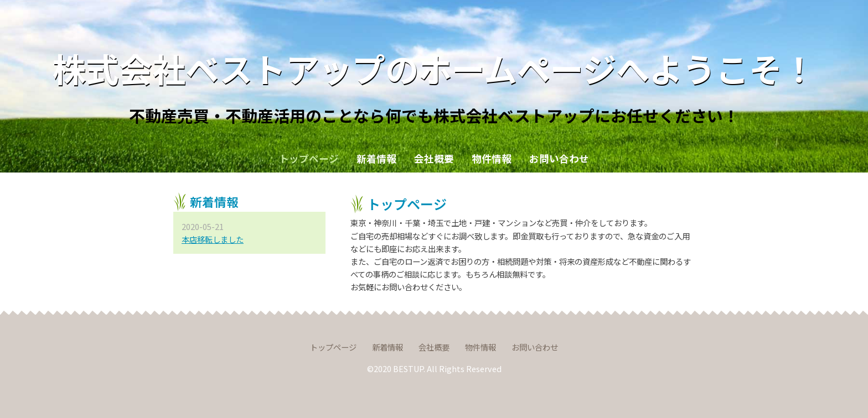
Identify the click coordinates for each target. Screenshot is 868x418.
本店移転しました (213, 239)
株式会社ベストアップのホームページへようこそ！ (434, 68)
